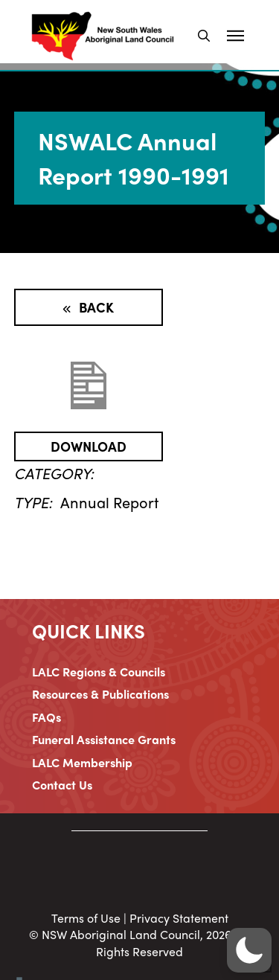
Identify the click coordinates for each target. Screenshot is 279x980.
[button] (204, 36)
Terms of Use (86, 918)
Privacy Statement (179, 918)
